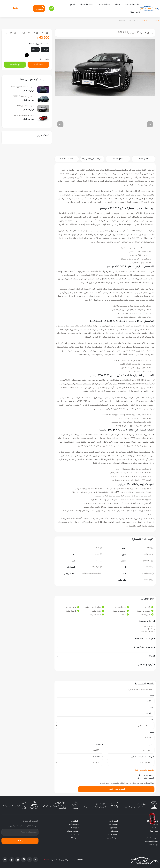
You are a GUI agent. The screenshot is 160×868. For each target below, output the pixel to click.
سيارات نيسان (113, 833)
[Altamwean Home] (149, 8)
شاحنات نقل (74, 833)
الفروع (73, 4)
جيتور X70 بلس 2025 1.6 (24, 114)
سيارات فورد (114, 827)
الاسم (152, 694)
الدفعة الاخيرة (98, 756)
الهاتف (152, 706)
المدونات (155, 827)
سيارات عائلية (74, 823)
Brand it (47, 858)
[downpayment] (131, 749)
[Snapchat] (5, 858)
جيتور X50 (35, 48)
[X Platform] (30, 858)
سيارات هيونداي (113, 837)
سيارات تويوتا (114, 823)
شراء (117, 4)
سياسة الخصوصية (152, 840)
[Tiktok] (12, 858)
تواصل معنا (135, 12)
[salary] (105, 724)
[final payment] (80, 761)
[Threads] (18, 858)
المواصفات (118, 158)
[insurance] (131, 761)
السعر (152, 731)
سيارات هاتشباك (73, 837)
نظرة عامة (143, 158)
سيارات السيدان (73, 830)
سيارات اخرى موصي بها (92, 158)
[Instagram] (24, 858)
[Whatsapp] (52, 8)
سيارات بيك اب (73, 827)
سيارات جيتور (146, 19)
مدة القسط (99, 743)
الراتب (152, 719)
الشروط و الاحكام (152, 837)
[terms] (80, 749)
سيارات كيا (115, 830)
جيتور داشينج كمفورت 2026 (23, 86)
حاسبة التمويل (87, 4)
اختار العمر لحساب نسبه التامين (143, 756)
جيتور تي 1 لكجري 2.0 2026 (24, 95)
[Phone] (39, 8)
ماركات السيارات (132, 4)
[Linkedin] (35, 858)
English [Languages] (16, 8)
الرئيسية (156, 19)
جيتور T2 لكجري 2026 (26, 105)
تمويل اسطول (104, 4)
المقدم (152, 743)
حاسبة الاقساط (67, 158)
